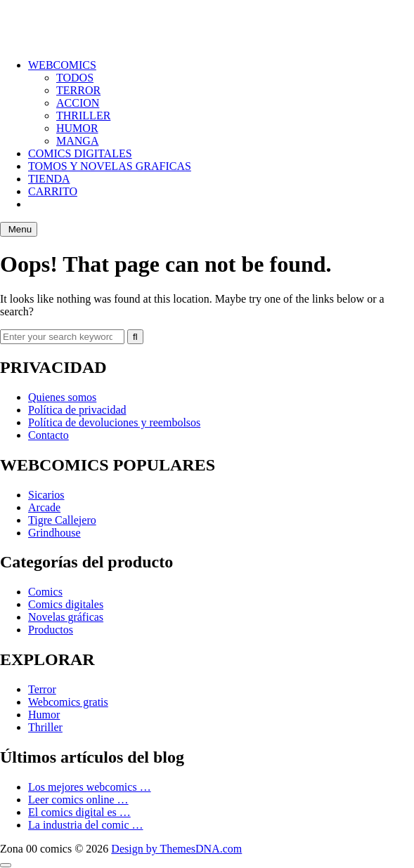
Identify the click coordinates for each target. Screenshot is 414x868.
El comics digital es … (79, 812)
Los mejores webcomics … (90, 787)
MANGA (77, 141)
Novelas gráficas (66, 617)
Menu (19, 229)
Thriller (45, 727)
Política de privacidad (77, 410)
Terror (42, 689)
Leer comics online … (78, 800)
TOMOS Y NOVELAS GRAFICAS (110, 166)
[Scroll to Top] (6, 865)
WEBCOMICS (62, 65)
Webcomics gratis (68, 702)
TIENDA (49, 179)
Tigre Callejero (62, 520)
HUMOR (77, 128)
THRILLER (83, 116)
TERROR (78, 90)
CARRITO (53, 191)
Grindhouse (54, 533)
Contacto (48, 435)
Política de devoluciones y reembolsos (114, 422)
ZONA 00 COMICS (45, 17)
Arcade (44, 507)
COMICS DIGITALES (80, 153)
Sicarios (46, 495)
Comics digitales (66, 604)
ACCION (78, 103)
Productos (51, 630)
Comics (45, 592)
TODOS (75, 78)
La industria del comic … (86, 825)
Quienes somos (62, 397)
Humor (44, 715)
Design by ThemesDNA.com (176, 849)
